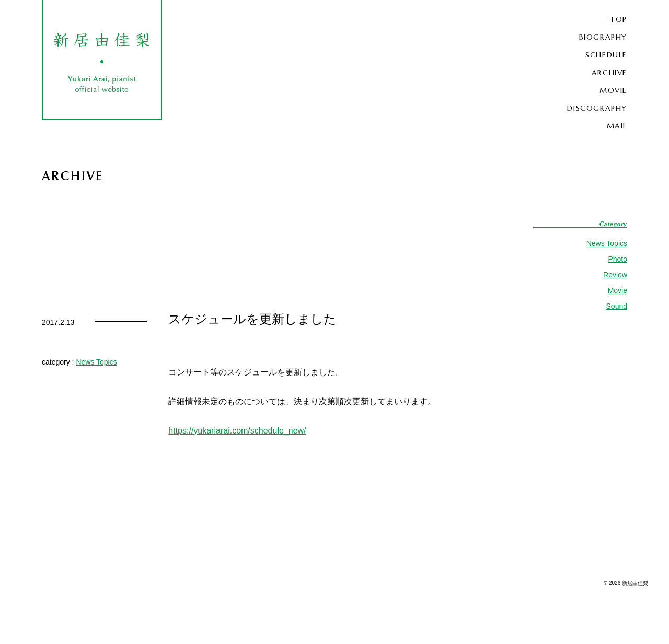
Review (615, 275)
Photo (618, 259)
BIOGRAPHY (603, 37)
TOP (619, 19)
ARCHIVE (609, 73)
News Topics (607, 243)
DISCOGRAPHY (597, 108)
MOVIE (613, 90)
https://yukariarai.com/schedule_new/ (237, 431)
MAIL (617, 126)
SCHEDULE (606, 55)
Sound (617, 306)
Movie (618, 290)
